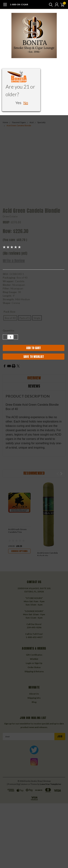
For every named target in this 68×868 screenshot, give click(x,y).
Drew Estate (10, 216)
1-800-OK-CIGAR (19, 4)
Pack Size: (10, 312)
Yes (18, 103)
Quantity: (9, 330)
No (26, 103)
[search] (50, 5)
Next (61, 474)
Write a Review (14, 261)
